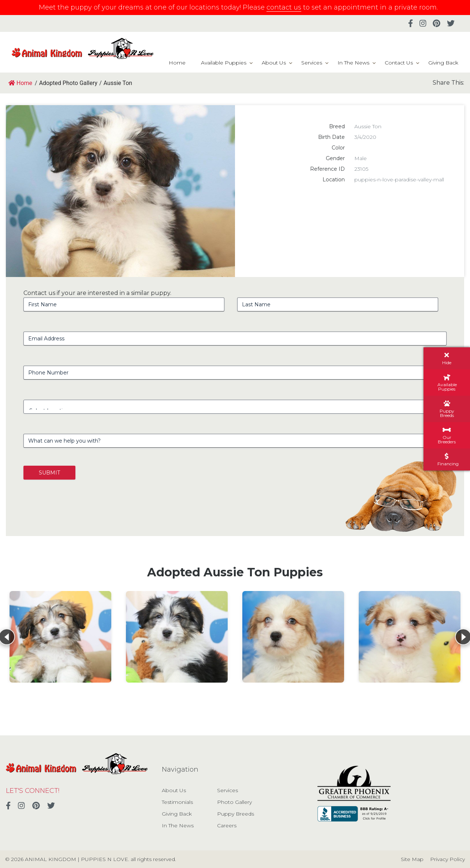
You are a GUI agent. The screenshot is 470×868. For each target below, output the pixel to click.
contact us (284, 7)
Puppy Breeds (236, 814)
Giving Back (443, 63)
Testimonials (177, 802)
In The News (353, 63)
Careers (227, 825)
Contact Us (399, 63)
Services (312, 63)
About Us (274, 63)
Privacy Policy (447, 859)
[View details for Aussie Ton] (60, 637)
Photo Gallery (234, 802)
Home (177, 63)
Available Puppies (224, 63)
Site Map (412, 859)
